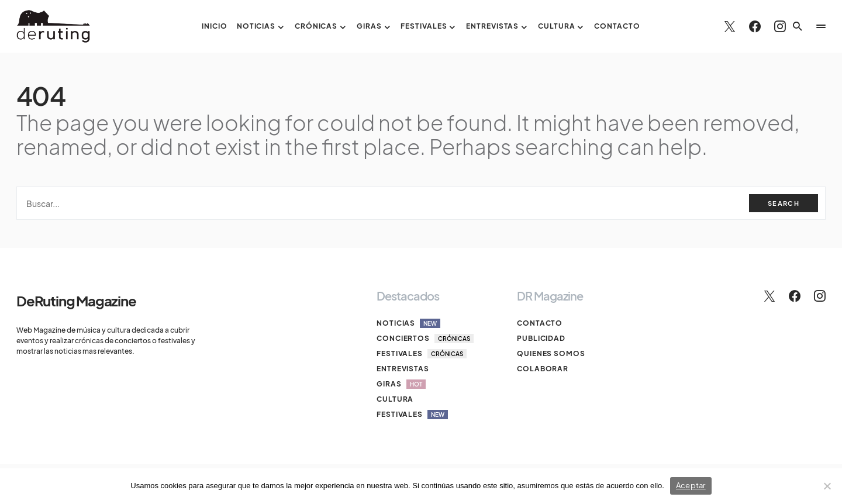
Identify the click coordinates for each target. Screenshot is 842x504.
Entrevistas (403, 369)
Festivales (422, 354)
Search (784, 203)
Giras (401, 384)
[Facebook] (755, 26)
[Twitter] (730, 26)
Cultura (395, 399)
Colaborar (543, 369)
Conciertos (425, 339)
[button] (798, 26)
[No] (827, 486)
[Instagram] (780, 26)
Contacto (540, 323)
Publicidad (541, 338)
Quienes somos (551, 353)
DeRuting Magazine (76, 301)
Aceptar (691, 485)
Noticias (408, 323)
